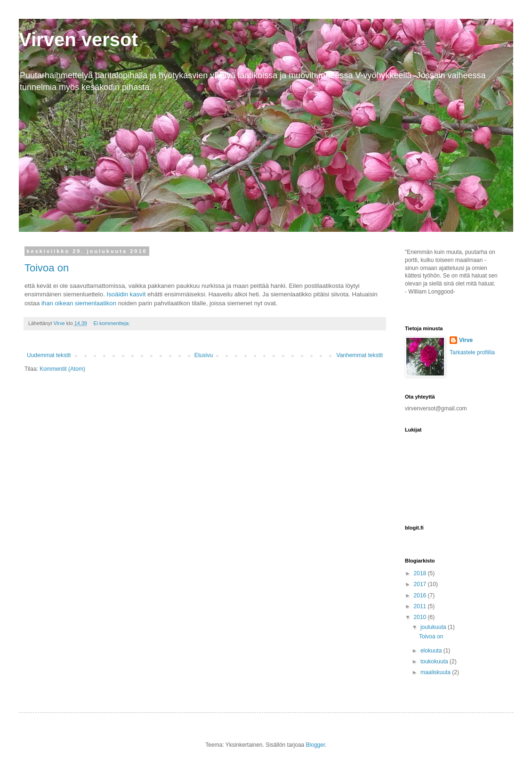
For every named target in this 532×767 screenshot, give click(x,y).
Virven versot (78, 40)
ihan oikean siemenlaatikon (80, 303)
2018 (421, 573)
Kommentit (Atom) (62, 369)
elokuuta (432, 651)
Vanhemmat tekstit (360, 355)
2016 (421, 596)
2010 (421, 617)
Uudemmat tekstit (49, 355)
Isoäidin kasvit (127, 294)
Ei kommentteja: (112, 323)
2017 (421, 584)
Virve (466, 340)
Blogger (316, 745)
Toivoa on (47, 268)
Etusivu (204, 355)
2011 (421, 606)
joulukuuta (434, 627)
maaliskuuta (436, 672)
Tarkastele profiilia (472, 352)
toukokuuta (435, 661)
